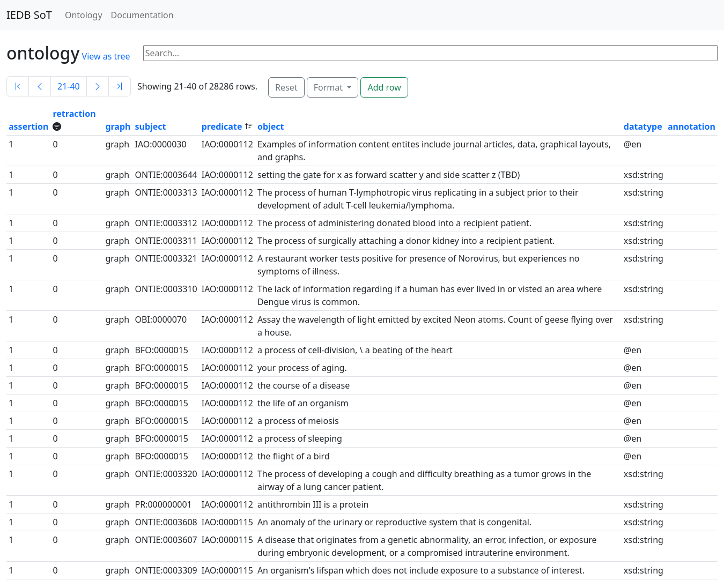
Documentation (142, 15)
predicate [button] (223, 126)
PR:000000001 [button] (163, 504)
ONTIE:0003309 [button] (166, 570)
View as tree (106, 56)
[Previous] (40, 86)
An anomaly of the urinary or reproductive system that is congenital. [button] (394, 522)
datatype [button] (643, 126)
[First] (18, 86)
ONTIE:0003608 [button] (166, 522)
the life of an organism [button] (303, 403)
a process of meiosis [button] (298, 421)
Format (329, 87)
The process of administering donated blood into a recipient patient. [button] (394, 223)
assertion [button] (28, 126)
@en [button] (633, 144)
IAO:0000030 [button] (160, 144)
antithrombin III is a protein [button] (313, 504)
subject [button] (150, 126)
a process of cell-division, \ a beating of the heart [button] (355, 350)
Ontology (84, 15)
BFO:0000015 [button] (161, 350)
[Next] (98, 86)
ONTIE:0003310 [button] (166, 289)
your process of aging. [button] (302, 368)
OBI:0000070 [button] (161, 319)
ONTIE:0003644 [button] (166, 175)
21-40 (69, 86)
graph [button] (118, 126)
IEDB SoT (29, 15)
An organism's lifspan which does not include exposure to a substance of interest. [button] (421, 570)
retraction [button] (74, 114)
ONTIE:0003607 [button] (166, 540)
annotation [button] (692, 126)
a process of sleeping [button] (300, 438)
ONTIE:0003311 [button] (166, 241)
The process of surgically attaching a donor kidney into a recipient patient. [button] (406, 241)
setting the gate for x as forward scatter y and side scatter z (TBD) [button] (389, 175)
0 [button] (55, 144)
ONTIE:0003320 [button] (166, 474)
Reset (286, 87)
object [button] (271, 126)
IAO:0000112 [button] (227, 144)
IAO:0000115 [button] (227, 522)
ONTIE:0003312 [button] (166, 223)
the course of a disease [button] (304, 385)
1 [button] (11, 144)
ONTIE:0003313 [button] (166, 192)
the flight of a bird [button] (294, 456)
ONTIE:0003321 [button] (166, 258)
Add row (384, 87)
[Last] (120, 86)
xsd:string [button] (644, 175)
